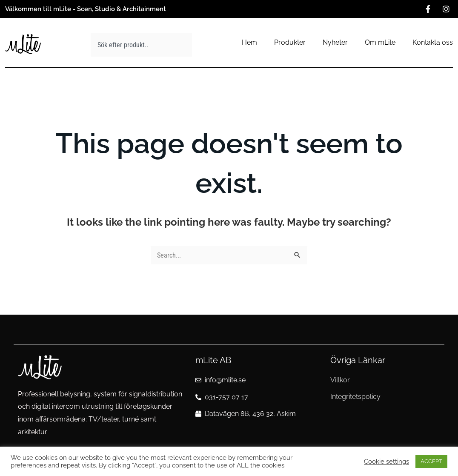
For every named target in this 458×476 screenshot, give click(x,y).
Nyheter (335, 42)
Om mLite (380, 42)
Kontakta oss (433, 42)
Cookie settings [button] (386, 461)
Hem (249, 42)
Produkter (290, 42)
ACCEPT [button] (431, 461)
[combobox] (141, 45)
